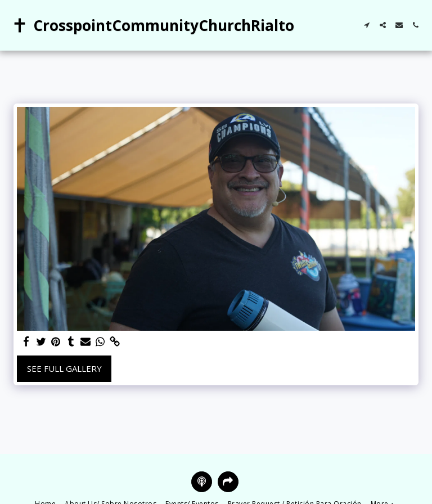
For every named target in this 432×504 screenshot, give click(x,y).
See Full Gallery (64, 368)
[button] (366, 25)
